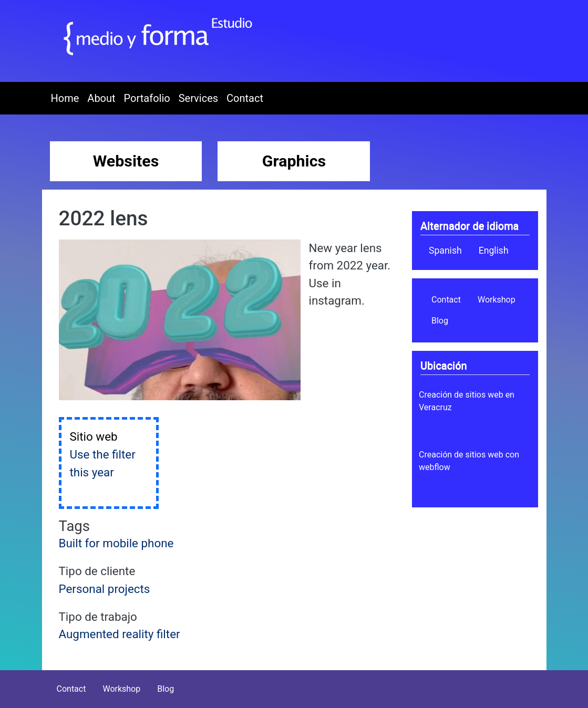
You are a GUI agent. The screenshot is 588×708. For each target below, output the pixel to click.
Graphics (294, 161)
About (101, 98)
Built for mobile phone (116, 543)
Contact (245, 98)
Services (198, 98)
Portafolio (147, 98)
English (494, 251)
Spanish (445, 251)
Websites (126, 161)
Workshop (497, 300)
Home (65, 98)
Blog (440, 321)
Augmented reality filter (120, 634)
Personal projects (105, 589)
